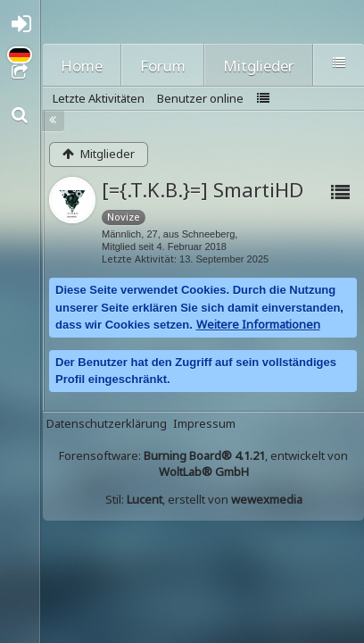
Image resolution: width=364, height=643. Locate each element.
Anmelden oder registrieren (25, 28)
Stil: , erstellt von (204, 499)
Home (82, 66)
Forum (163, 66)
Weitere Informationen (258, 324)
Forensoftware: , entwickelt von (203, 463)
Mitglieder (259, 66)
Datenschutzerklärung (107, 423)
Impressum (204, 423)
